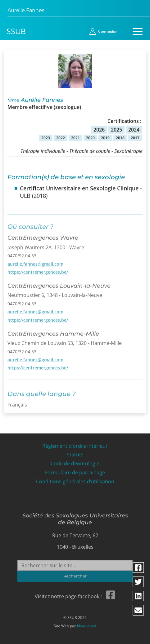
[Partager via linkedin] (139, 596)
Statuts (75, 453)
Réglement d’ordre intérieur (75, 444)
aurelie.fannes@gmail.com (35, 262)
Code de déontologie (75, 462)
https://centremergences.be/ (38, 270)
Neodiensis (87, 624)
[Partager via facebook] (139, 568)
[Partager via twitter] (139, 582)
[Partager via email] (139, 610)
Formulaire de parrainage (75, 471)
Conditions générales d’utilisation (75, 480)
